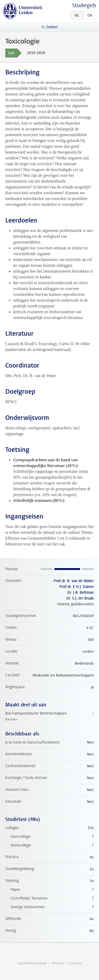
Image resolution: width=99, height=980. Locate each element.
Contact (76, 963)
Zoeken (52, 27)
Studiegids (84, 5)
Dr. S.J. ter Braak (80, 598)
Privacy (58, 963)
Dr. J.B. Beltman (81, 593)
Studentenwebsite (32, 963)
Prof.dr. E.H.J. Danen (77, 587)
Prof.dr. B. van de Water (74, 581)
